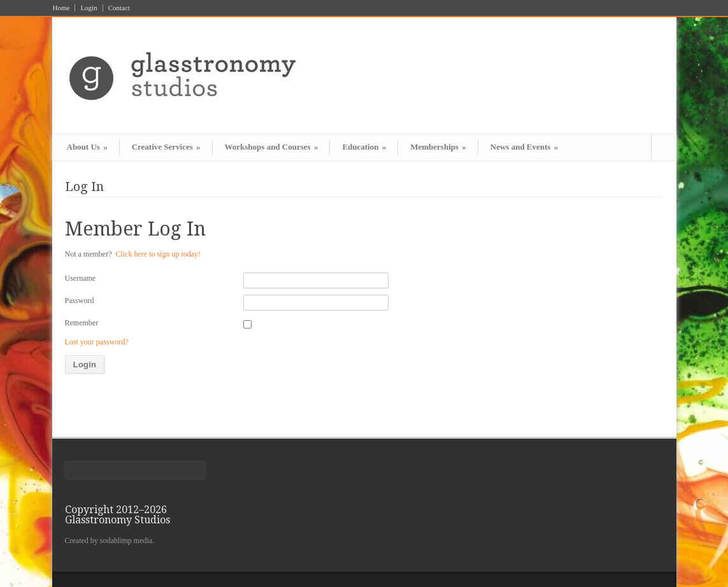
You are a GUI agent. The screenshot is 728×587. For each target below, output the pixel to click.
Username (81, 278)
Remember (82, 323)
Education (364, 147)
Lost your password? (97, 342)
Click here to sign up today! (158, 254)
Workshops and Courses (272, 147)
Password (80, 301)
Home (61, 8)
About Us (87, 147)
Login (89, 8)
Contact (119, 8)
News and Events (524, 147)
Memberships (438, 147)
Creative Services (166, 147)
